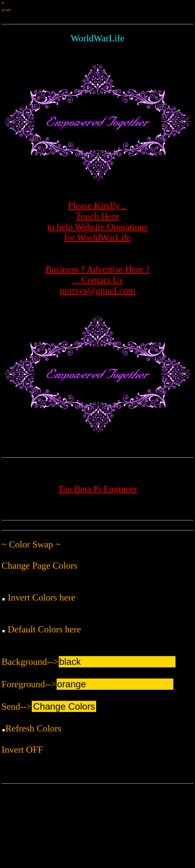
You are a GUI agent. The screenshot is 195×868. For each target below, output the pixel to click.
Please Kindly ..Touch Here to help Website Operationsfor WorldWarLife (98, 212)
